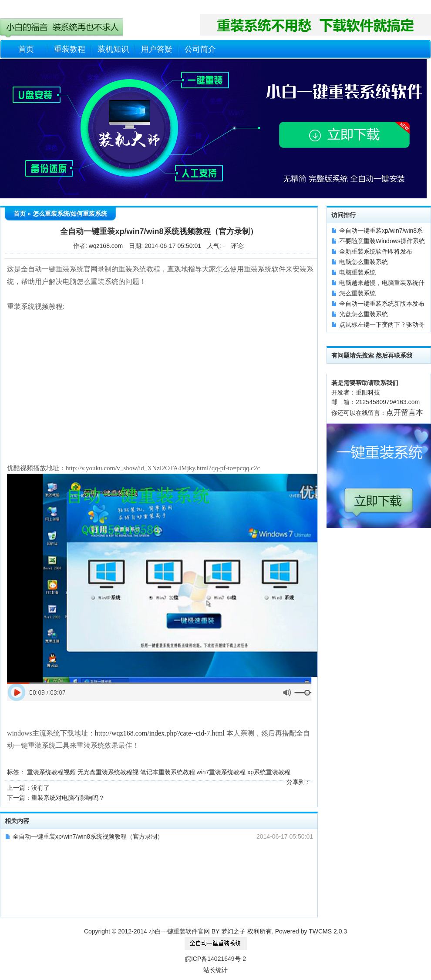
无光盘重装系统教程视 (108, 772)
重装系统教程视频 (51, 772)
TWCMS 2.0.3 (328, 931)
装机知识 (113, 49)
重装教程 (70, 49)
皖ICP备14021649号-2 (215, 959)
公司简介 (200, 49)
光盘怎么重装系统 (364, 314)
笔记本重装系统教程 (168, 772)
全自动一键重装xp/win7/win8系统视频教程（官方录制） (88, 836)
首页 (26, 49)
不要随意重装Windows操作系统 (382, 241)
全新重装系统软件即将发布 (376, 251)
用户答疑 (157, 49)
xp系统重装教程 (269, 772)
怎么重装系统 (357, 293)
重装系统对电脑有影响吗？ (68, 798)
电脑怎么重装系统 (364, 262)
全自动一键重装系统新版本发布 (382, 304)
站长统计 (215, 970)
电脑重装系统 (357, 272)
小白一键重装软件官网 (179, 931)
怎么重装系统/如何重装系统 (70, 214)
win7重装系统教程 (221, 772)
